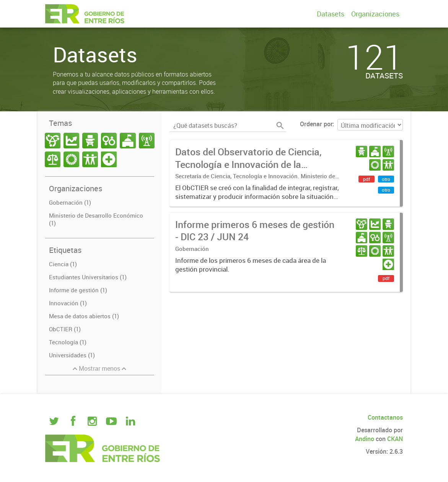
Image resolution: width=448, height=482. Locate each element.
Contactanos (385, 417)
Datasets (331, 14)
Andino (365, 439)
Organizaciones (375, 14)
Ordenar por (316, 124)
